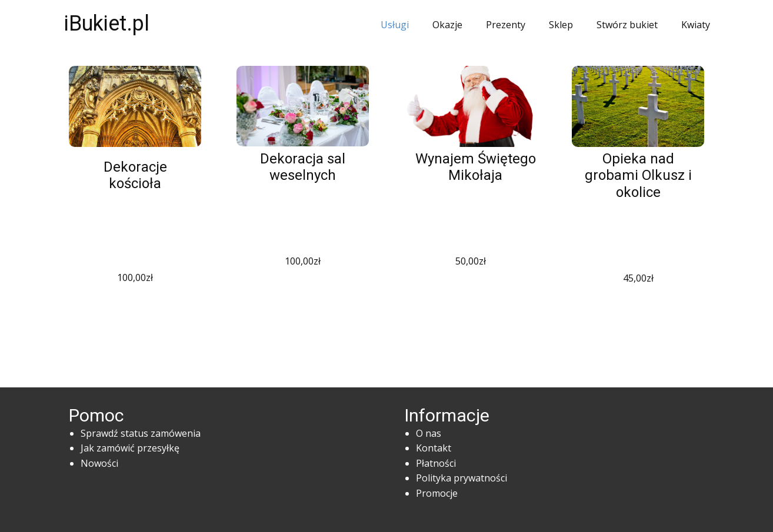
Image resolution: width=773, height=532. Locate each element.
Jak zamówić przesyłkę (130, 448)
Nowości (99, 463)
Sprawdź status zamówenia (141, 433)
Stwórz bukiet (627, 25)
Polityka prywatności (462, 478)
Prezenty (506, 25)
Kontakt (434, 448)
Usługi (395, 25)
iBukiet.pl (107, 24)
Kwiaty (696, 25)
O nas (429, 433)
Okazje (447, 25)
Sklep (561, 25)
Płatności (436, 463)
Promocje (437, 493)
